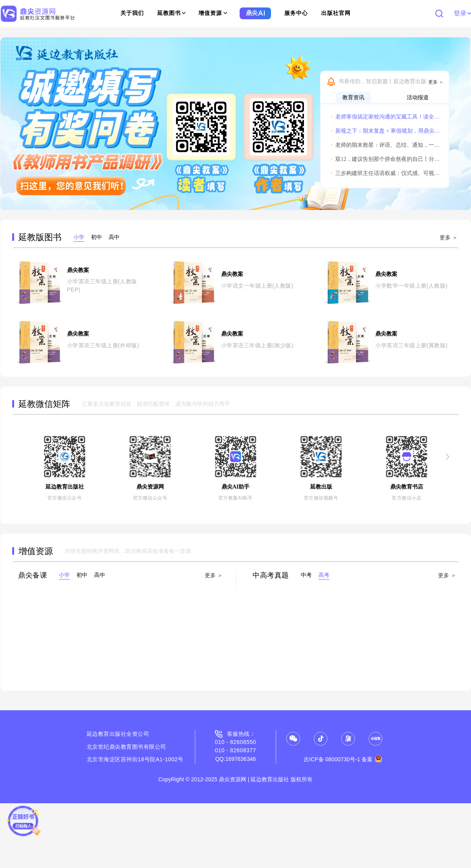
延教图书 (172, 13)
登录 (462, 13)
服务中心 (296, 13)
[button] (10, 124)
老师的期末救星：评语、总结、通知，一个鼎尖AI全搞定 (386, 145)
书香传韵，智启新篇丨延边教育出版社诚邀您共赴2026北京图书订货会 (392, 81)
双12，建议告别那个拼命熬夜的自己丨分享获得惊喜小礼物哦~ (386, 159)
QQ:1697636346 (236, 759)
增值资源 (213, 13)
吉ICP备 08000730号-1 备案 (343, 759)
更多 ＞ (436, 82)
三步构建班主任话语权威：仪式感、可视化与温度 (386, 173)
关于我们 (132, 13)
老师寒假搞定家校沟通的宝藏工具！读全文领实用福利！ (386, 117)
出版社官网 (336, 13)
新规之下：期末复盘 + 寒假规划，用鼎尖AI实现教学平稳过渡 (386, 131)
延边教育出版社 (107, 734)
